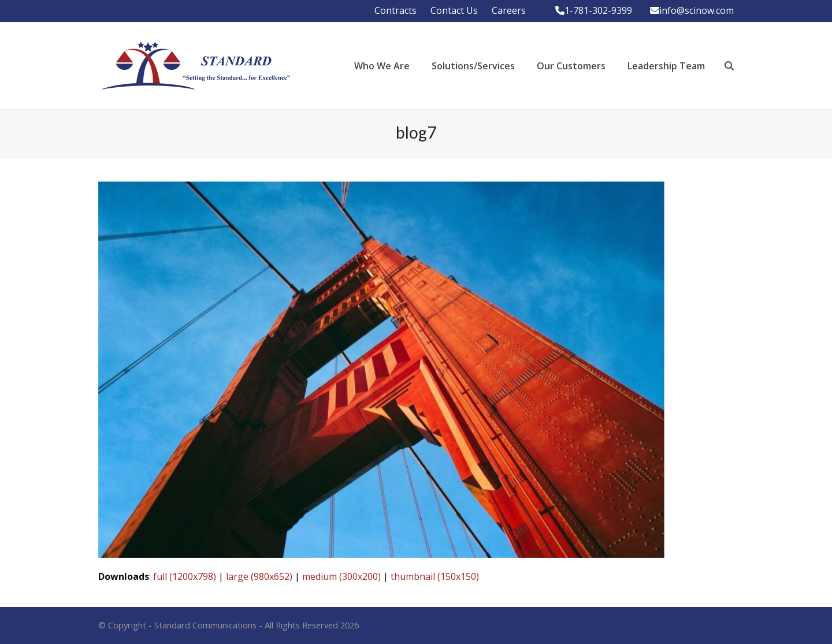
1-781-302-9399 (598, 10)
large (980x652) (259, 576)
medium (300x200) (341, 576)
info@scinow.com (697, 10)
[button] (729, 66)
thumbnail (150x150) (435, 576)
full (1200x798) (185, 576)
